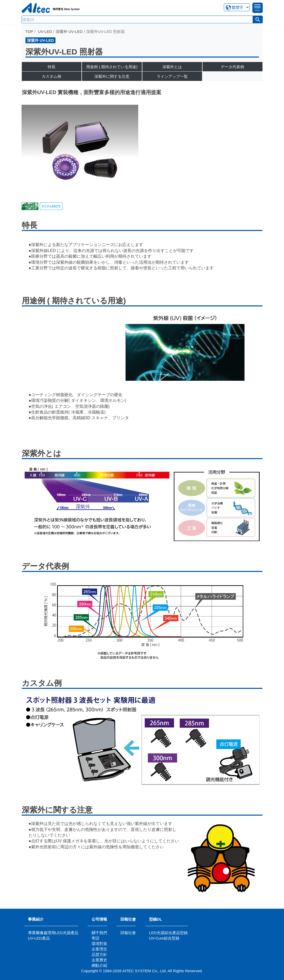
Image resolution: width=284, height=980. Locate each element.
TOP (29, 31)
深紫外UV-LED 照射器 (64, 52)
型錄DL (156, 919)
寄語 (95, 938)
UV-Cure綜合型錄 (164, 938)
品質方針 (99, 954)
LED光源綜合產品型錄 (168, 933)
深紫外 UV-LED (69, 31)
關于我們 (99, 933)
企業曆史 (99, 960)
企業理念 (99, 949)
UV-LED (45, 31)
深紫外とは (172, 67)
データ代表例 (232, 67)
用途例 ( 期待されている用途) (112, 67)
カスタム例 (51, 76)
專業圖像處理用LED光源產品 (53, 933)
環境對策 (99, 944)
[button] (258, 19)
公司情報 (99, 919)
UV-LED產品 (39, 938)
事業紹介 (36, 919)
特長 (52, 67)
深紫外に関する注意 (112, 76)
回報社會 (128, 919)
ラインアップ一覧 (172, 76)
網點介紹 (99, 965)
